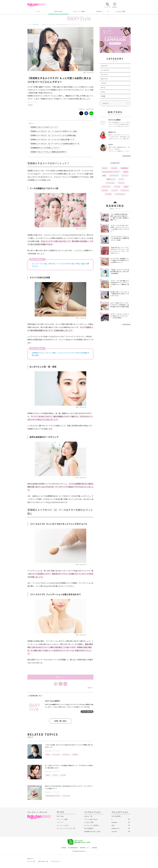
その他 (103, 96)
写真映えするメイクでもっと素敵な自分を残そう (49, 152)
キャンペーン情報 (79, 11)
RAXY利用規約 (89, 828)
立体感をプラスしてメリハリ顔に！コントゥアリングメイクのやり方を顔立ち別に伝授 (61, 354)
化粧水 (126, 187)
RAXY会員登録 (116, 816)
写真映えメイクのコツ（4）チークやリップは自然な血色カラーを (55, 144)
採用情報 (94, 848)
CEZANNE (75, 754)
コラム (103, 92)
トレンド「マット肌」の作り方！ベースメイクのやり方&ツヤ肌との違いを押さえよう (60, 265)
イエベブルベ (66, 754)
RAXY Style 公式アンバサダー (53, 796)
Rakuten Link (115, 828)
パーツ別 (63, 775)
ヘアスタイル (110, 183)
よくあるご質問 (120, 11)
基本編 (126, 172)
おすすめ (114, 168)
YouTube (114, 832)
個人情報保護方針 (73, 848)
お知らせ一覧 (88, 816)
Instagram (114, 822)
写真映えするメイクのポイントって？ (45, 127)
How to (30, 105)
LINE (113, 825)
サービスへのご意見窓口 (92, 825)
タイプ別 (108, 194)
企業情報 (64, 848)
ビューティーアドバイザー (65, 828)
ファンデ (114, 190)
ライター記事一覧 (87, 712)
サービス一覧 (31, 861)
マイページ (60, 822)
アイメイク (36, 102)
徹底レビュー (111, 179)
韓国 (104, 175)
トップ (38, 11)
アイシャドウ (56, 754)
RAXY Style (58, 11)
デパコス (105, 190)
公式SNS (99, 11)
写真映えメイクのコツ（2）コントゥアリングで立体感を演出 (53, 135)
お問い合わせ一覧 (43, 861)
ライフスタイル (120, 194)
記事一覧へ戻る (60, 721)
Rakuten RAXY (37, 5)
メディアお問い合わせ (91, 819)
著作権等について (85, 848)
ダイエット (125, 190)
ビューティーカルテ (63, 825)
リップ (121, 179)
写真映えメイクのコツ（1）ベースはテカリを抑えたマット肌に (54, 131)
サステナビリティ (56, 861)
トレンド (55, 775)
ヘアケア (104, 83)
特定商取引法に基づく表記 (92, 832)
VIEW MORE (126, 156)
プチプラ (121, 183)
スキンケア (104, 66)
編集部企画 (124, 168)
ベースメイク (105, 70)
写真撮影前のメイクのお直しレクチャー (45, 148)
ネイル (103, 87)
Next (90, 688)
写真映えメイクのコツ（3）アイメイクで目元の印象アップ (52, 139)
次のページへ (60, 677)
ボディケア (104, 79)
